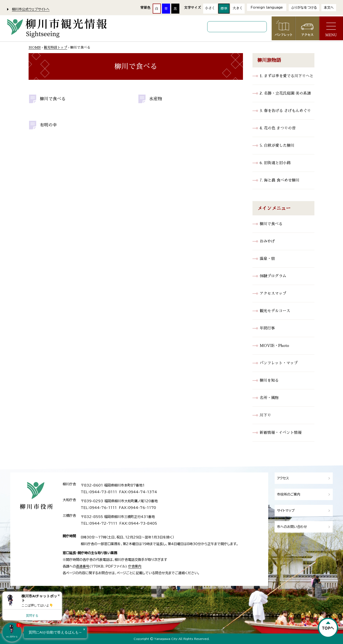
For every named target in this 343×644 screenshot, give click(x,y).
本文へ (329, 8)
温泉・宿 (267, 259)
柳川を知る (269, 380)
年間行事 (267, 328)
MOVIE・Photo (274, 346)
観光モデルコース (275, 311)
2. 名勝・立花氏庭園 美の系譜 (285, 93)
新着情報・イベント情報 (281, 433)
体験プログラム (273, 276)
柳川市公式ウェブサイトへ (31, 9)
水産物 (156, 99)
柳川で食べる (53, 99)
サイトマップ (286, 511)
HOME (35, 47)
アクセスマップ (273, 294)
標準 (224, 9)
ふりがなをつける (304, 8)
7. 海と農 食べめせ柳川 (280, 180)
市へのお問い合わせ (292, 527)
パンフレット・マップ (279, 363)
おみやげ (267, 241)
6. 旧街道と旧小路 (275, 163)
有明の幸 (48, 125)
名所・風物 (269, 398)
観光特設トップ (55, 47)
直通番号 (83, 566)
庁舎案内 (135, 566)
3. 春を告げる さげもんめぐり (285, 111)
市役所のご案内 (289, 494)
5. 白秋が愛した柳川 (277, 146)
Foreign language (267, 7)
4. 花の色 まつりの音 (278, 128)
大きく (238, 8)
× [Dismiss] (59, 595)
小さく (210, 8)
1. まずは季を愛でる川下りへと (287, 76)
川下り (265, 415)
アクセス (283, 478)
